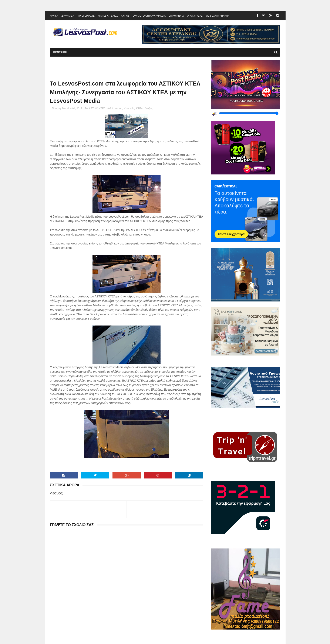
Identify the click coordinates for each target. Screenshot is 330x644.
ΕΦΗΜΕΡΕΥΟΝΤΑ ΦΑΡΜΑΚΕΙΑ (149, 16)
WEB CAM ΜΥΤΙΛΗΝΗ (218, 16)
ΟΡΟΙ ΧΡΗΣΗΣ (195, 16)
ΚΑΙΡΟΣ (125, 16)
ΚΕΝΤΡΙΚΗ (60, 52)
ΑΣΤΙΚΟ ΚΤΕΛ (97, 109)
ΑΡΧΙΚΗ (54, 16)
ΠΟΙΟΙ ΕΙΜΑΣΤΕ (86, 16)
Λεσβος (149, 109)
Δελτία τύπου (115, 109)
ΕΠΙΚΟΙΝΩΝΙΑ (176, 16)
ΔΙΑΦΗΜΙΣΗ (68, 16)
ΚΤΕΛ (139, 109)
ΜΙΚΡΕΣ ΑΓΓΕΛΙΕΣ (108, 16)
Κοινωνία (129, 109)
